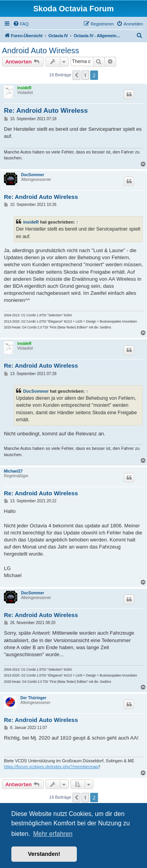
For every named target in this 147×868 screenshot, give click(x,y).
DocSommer (33, 175)
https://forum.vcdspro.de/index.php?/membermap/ (52, 767)
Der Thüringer (33, 698)
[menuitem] (21, 24)
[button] (76, 75)
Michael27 (13, 471)
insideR (24, 88)
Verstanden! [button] (44, 854)
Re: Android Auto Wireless (46, 111)
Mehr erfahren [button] (53, 834)
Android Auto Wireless (41, 51)
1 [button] (85, 75)
